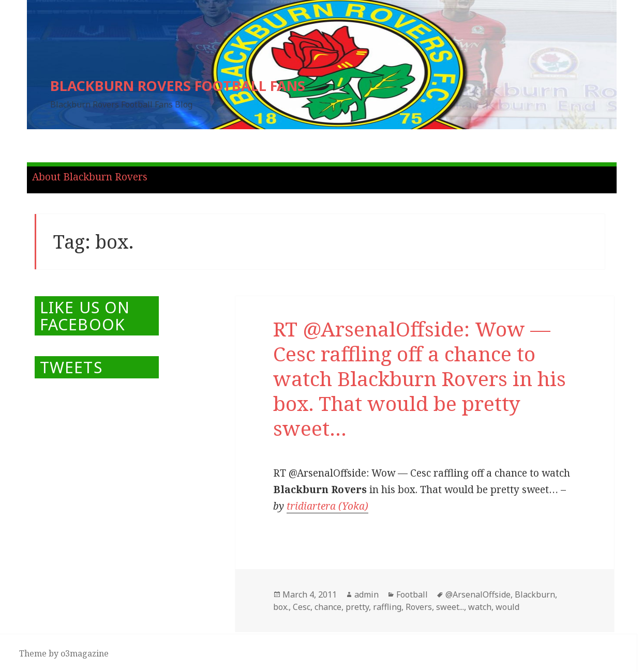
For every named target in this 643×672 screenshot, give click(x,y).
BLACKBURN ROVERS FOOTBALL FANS (178, 86)
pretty (357, 607)
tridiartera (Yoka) (327, 506)
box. (281, 607)
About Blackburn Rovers (90, 177)
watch (480, 607)
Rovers (419, 607)
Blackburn (535, 594)
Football (412, 594)
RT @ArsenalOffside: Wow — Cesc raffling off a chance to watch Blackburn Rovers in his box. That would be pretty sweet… (420, 378)
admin (367, 594)
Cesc (302, 607)
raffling (387, 607)
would (507, 607)
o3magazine (85, 653)
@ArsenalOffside (478, 594)
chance (328, 607)
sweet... (450, 607)
